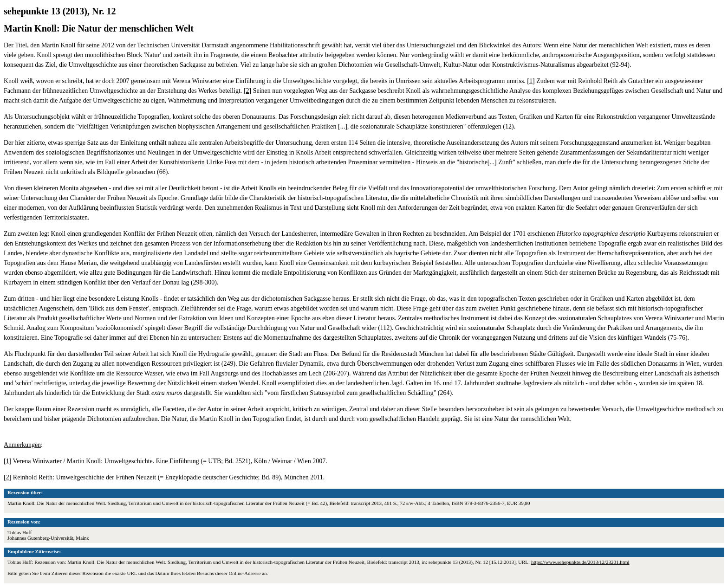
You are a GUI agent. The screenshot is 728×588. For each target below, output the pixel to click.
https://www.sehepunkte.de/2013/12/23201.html (580, 562)
